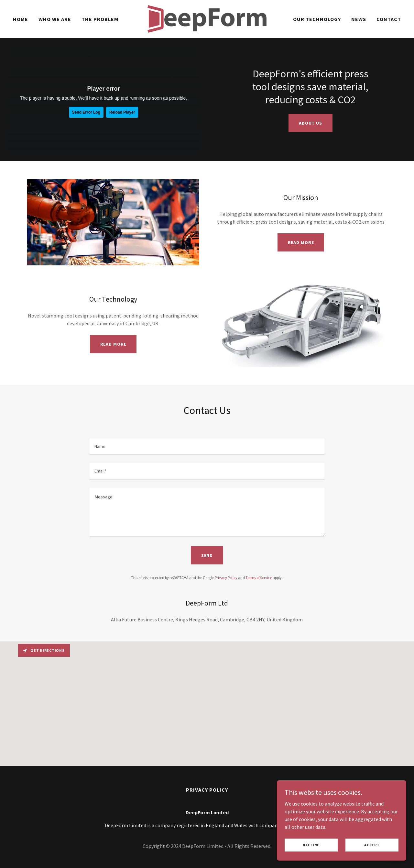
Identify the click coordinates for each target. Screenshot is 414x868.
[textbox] (207, 447)
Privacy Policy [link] (226, 578)
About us (310, 123)
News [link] (359, 19)
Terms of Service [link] (259, 578)
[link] (207, 18)
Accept (372, 845)
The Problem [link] (100, 19)
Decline (311, 845)
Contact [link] (389, 19)
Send (207, 555)
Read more (301, 242)
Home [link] (21, 19)
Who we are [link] (55, 19)
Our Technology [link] (317, 19)
